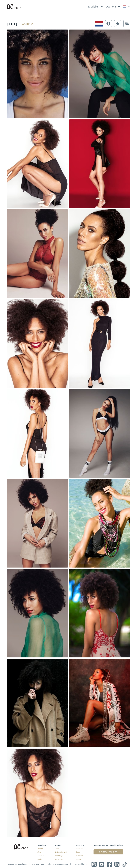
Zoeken (40, 859)
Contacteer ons (108, 852)
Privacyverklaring (80, 864)
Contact (79, 859)
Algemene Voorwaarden (58, 864)
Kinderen (41, 856)
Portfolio (80, 848)
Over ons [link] (111, 7)
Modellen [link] (94, 7)
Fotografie (59, 856)
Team (78, 852)
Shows (58, 848)
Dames (40, 848)
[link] (126, 7)
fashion (27, 23)
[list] (96, 6)
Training (79, 856)
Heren (40, 852)
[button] (109, 24)
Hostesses (59, 859)
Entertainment (61, 852)
